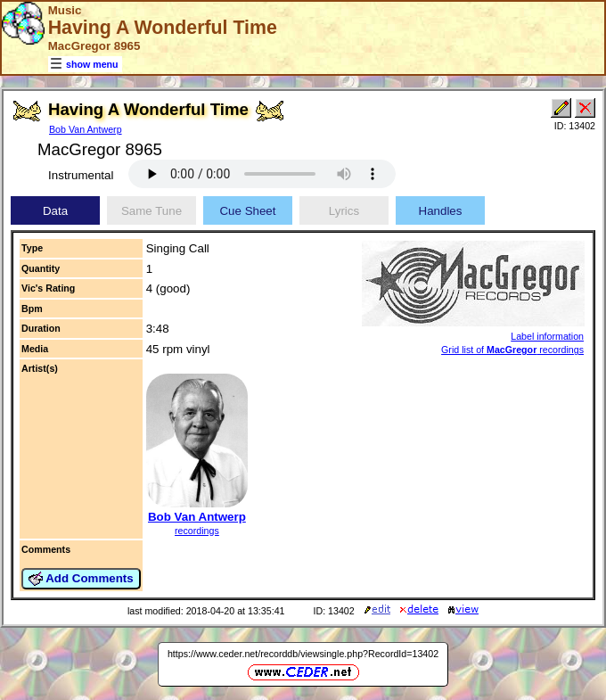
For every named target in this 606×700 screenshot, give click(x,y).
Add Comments (81, 579)
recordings (197, 531)
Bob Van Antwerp (86, 129)
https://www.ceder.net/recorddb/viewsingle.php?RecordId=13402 (303, 654)
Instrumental (81, 175)
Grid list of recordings (512, 350)
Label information (547, 336)
